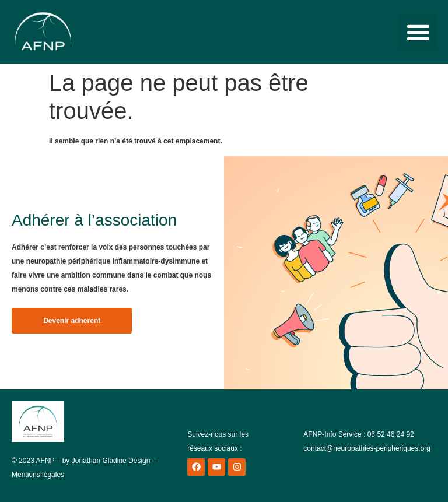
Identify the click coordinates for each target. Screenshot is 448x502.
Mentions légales (38, 475)
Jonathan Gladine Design (111, 461)
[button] (418, 32)
